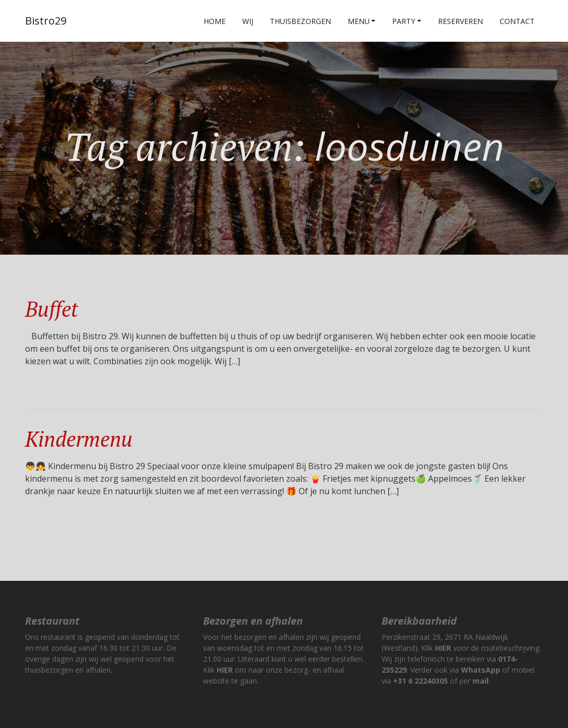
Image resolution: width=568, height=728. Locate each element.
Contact (517, 21)
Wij (248, 21)
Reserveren (460, 21)
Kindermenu (79, 439)
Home (215, 21)
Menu (359, 21)
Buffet (51, 309)
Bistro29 (46, 21)
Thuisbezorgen (300, 21)
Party (404, 21)
